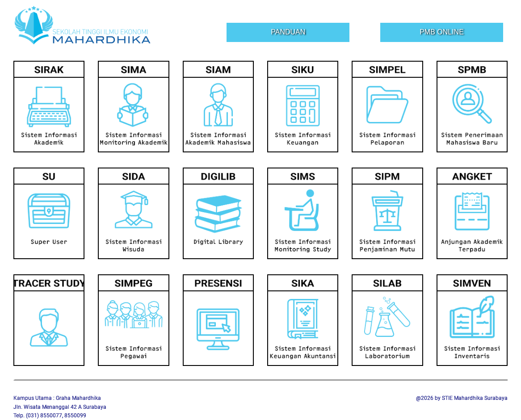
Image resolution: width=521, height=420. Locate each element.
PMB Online (442, 32)
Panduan (288, 32)
